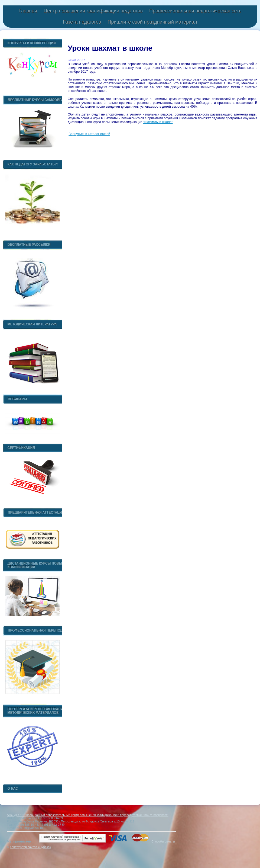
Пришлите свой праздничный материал (152, 22)
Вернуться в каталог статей (89, 134)
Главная (28, 11)
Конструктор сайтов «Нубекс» (30, 847)
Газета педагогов (82, 22)
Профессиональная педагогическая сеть (195, 11)
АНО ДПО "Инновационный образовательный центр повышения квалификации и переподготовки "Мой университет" (87, 815)
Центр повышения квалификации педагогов (93, 11)
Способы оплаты (163, 841)
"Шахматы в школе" (158, 122)
